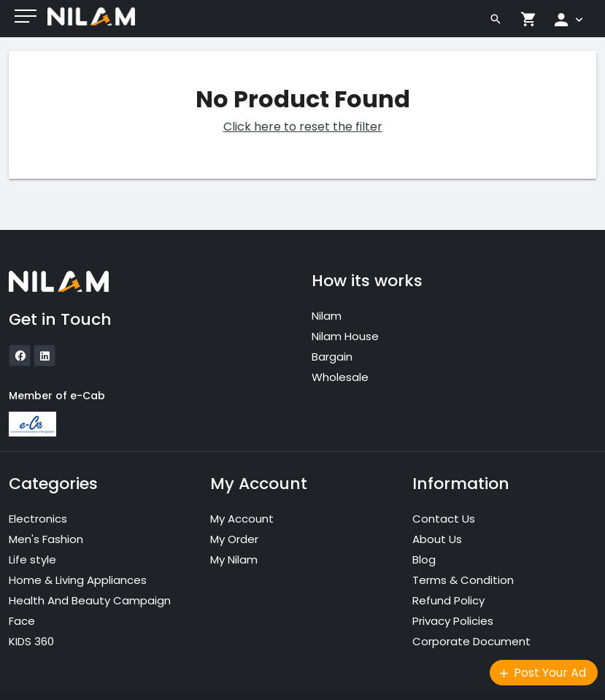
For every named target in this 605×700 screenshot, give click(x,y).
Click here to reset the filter (303, 127)
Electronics (38, 519)
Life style (32, 559)
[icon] (20, 355)
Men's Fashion (46, 539)
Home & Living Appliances (78, 580)
